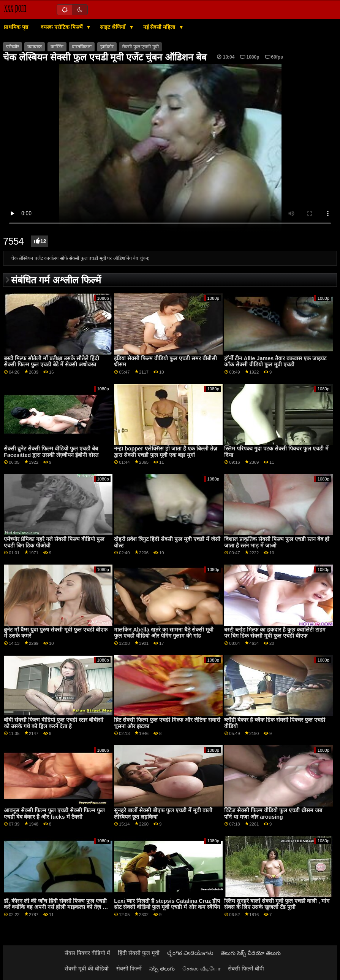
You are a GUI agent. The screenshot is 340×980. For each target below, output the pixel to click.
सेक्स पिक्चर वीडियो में (87, 953)
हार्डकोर (107, 47)
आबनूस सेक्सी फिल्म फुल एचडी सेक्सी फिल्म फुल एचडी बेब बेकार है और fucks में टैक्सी (54, 814)
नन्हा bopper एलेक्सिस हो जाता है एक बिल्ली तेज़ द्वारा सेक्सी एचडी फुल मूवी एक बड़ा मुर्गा (166, 452)
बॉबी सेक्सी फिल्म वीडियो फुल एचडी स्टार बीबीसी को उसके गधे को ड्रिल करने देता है (54, 723)
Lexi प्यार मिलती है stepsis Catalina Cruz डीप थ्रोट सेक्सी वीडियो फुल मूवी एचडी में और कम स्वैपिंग (167, 904)
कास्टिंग (57, 47)
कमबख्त (35, 47)
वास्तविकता (82, 47)
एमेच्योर (13, 47)
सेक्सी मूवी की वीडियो (87, 969)
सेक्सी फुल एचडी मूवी (140, 47)
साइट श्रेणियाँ (113, 27)
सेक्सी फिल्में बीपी (246, 969)
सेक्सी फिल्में (129, 969)
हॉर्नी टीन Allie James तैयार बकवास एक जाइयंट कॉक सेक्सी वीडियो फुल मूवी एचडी (275, 362)
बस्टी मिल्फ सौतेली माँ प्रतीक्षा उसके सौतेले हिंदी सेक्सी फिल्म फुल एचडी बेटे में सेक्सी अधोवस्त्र (51, 362)
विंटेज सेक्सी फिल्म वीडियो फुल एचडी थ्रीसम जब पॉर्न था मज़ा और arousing (273, 814)
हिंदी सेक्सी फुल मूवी (139, 953)
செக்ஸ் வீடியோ (201, 969)
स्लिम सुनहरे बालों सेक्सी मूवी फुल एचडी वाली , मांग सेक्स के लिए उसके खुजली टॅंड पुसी (277, 904)
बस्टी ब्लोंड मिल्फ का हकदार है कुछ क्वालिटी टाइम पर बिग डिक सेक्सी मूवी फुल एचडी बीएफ (275, 633)
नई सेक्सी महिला (160, 27)
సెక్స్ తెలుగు (162, 969)
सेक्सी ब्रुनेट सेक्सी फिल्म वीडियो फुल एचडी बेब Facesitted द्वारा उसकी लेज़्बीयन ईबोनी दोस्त (51, 452)
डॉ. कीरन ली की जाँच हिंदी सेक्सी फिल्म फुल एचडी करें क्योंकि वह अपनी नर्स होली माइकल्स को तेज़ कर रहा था (56, 907)
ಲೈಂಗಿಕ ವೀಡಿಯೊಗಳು (190, 953)
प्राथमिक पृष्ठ (16, 27)
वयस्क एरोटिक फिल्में (62, 27)
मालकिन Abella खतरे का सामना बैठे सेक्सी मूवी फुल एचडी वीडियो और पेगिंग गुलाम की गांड (164, 633)
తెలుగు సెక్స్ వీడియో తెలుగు (251, 953)
